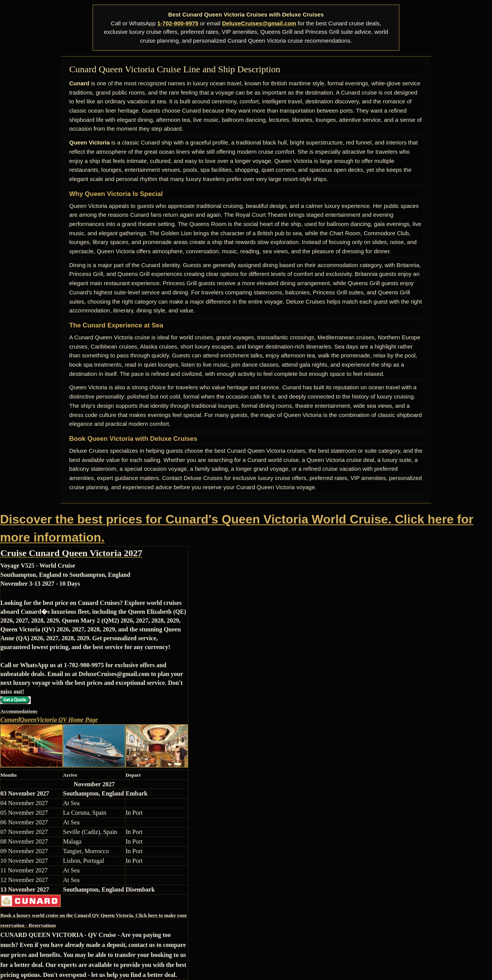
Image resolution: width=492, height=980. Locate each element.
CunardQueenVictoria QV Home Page (49, 720)
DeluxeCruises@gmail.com (259, 23)
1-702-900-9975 (178, 23)
